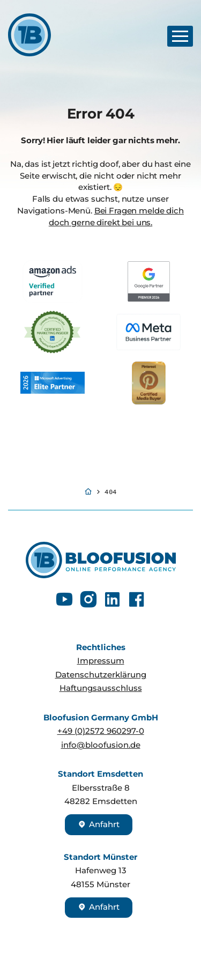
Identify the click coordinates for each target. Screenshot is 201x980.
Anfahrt (99, 824)
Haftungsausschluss (101, 688)
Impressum (101, 661)
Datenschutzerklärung (101, 675)
